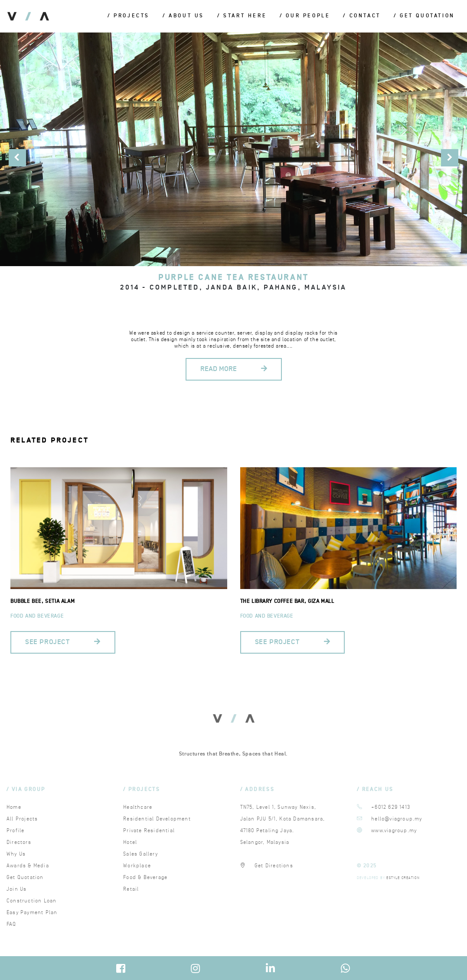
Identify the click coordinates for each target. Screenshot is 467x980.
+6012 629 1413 (391, 807)
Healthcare (138, 807)
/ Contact (362, 16)
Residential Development (157, 819)
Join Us (16, 889)
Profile (15, 831)
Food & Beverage (145, 877)
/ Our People (305, 16)
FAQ (11, 924)
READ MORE (234, 369)
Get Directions (274, 866)
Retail (131, 889)
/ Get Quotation (424, 16)
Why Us (16, 854)
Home (14, 807)
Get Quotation (25, 877)
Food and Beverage (37, 616)
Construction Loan (31, 901)
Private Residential (149, 831)
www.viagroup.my (394, 831)
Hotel (130, 842)
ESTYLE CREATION (403, 878)
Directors (19, 842)
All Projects (22, 819)
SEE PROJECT (63, 642)
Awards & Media (28, 866)
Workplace (137, 866)
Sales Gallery (140, 854)
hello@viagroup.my (397, 819)
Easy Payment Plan (32, 913)
